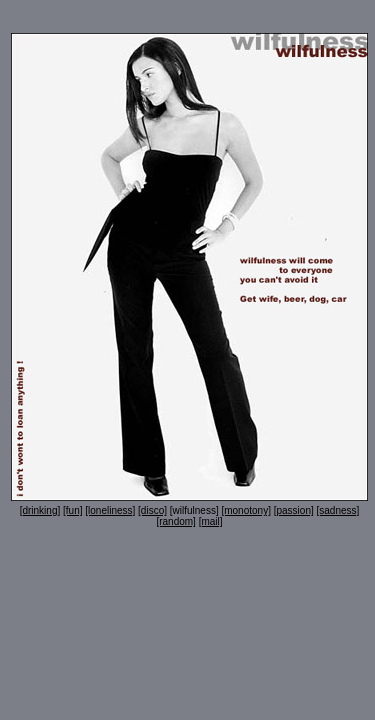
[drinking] (40, 510)
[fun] (72, 510)
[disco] (152, 510)
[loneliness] (110, 510)
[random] (175, 521)
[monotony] (245, 510)
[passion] (294, 510)
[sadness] (338, 510)
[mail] (211, 521)
